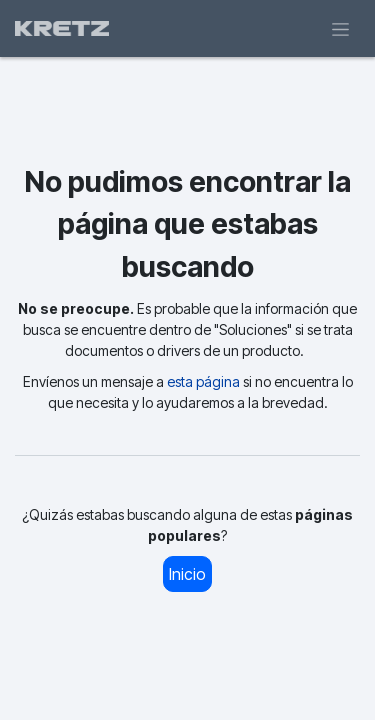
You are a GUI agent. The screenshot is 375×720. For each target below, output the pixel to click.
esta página (203, 381)
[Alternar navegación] (340, 28)
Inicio (187, 574)
